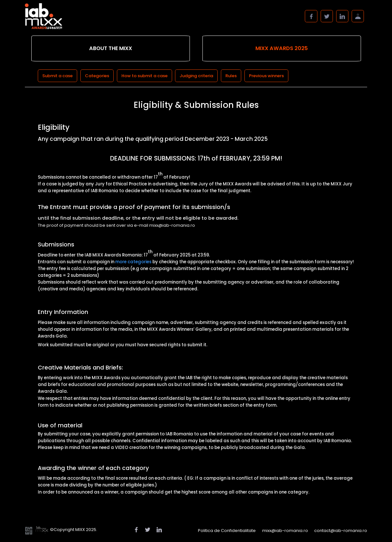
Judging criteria (196, 76)
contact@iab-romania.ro (341, 531)
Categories (97, 76)
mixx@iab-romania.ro (285, 531)
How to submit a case (144, 76)
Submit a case (57, 76)
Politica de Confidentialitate (227, 531)
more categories (133, 262)
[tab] (111, 49)
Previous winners (266, 76)
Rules (231, 76)
